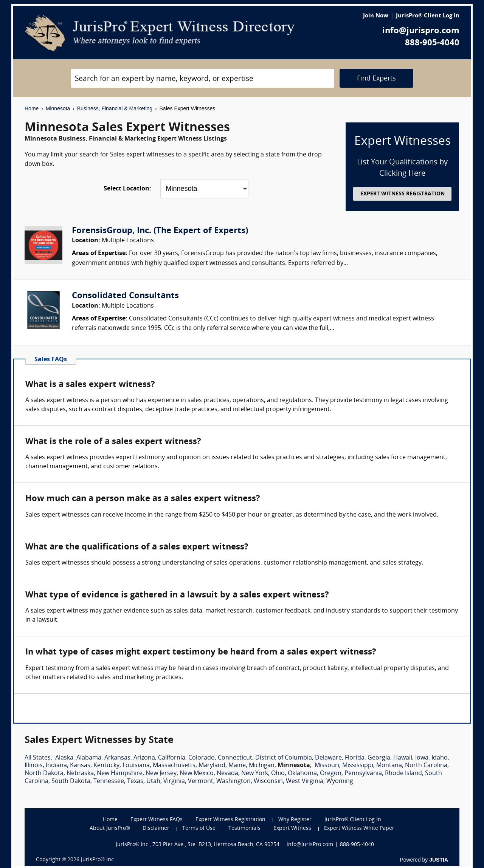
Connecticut (235, 758)
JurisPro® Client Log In (428, 16)
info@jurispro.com (421, 31)
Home (32, 108)
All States (38, 758)
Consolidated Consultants (125, 296)
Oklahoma (302, 774)
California (172, 758)
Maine (237, 766)
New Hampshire (120, 774)
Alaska (64, 758)
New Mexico (197, 774)
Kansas (80, 766)
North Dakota (44, 774)
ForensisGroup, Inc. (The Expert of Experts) (160, 231)
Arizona (144, 758)
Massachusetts (174, 766)
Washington (233, 781)
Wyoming (340, 781)
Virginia (174, 781)
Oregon (331, 774)
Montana (389, 766)
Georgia (379, 758)
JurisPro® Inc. (98, 860)
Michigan (262, 766)
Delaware (328, 758)
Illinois (34, 766)
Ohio (278, 774)
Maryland (212, 766)
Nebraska (80, 774)
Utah (153, 781)
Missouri (327, 766)
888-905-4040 (432, 43)
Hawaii (403, 758)
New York (255, 774)
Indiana (56, 766)
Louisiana (136, 766)
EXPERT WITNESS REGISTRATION (403, 194)
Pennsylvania (363, 774)
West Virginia (305, 781)
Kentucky (106, 766)
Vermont (201, 781)
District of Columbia (284, 758)
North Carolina (426, 766)
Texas (135, 781)
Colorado (202, 758)
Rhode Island (403, 774)
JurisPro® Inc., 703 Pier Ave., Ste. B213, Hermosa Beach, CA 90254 (198, 845)
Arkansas (117, 758)
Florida (355, 758)
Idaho (440, 758)
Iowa (422, 758)
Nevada (227, 774)
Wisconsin (268, 781)
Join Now (376, 16)
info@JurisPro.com (310, 845)
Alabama (89, 758)
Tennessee (109, 781)
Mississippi (358, 766)
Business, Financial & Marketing (115, 108)
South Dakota (71, 781)
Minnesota (58, 108)
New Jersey (161, 774)
